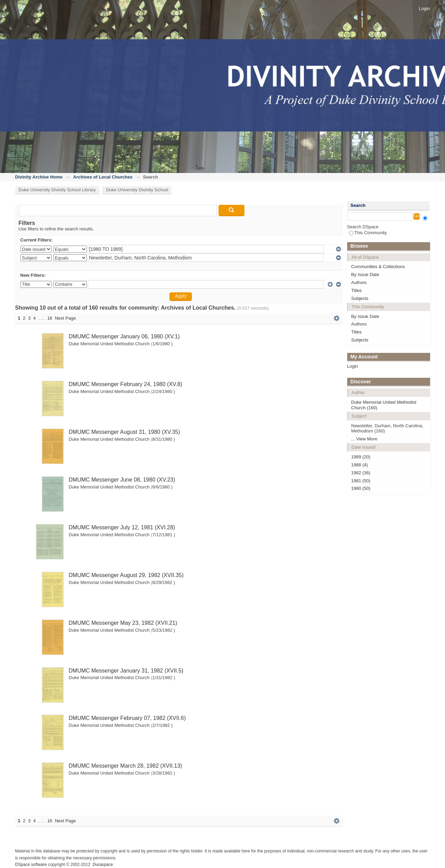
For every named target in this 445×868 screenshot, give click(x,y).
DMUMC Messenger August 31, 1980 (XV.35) (124, 432)
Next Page (66, 318)
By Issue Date (365, 275)
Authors (359, 282)
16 (50, 318)
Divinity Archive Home (39, 177)
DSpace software (31, 865)
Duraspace (103, 865)
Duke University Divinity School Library (57, 190)
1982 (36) (361, 473)
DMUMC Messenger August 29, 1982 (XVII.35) (126, 575)
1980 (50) (361, 488)
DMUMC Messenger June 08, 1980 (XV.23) (122, 480)
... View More (364, 439)
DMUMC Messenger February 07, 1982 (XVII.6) (127, 718)
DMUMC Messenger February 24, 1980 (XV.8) (126, 384)
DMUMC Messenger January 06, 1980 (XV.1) (124, 336)
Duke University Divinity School (137, 190)
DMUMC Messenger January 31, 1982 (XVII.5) (126, 671)
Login (425, 8)
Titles (357, 290)
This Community (368, 233)
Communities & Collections (378, 267)
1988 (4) (360, 465)
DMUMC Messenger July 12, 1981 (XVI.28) (122, 527)
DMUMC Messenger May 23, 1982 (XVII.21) (123, 623)
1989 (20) (361, 457)
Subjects (360, 298)
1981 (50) (361, 481)
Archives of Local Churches (103, 177)
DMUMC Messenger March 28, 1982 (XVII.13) (126, 766)
